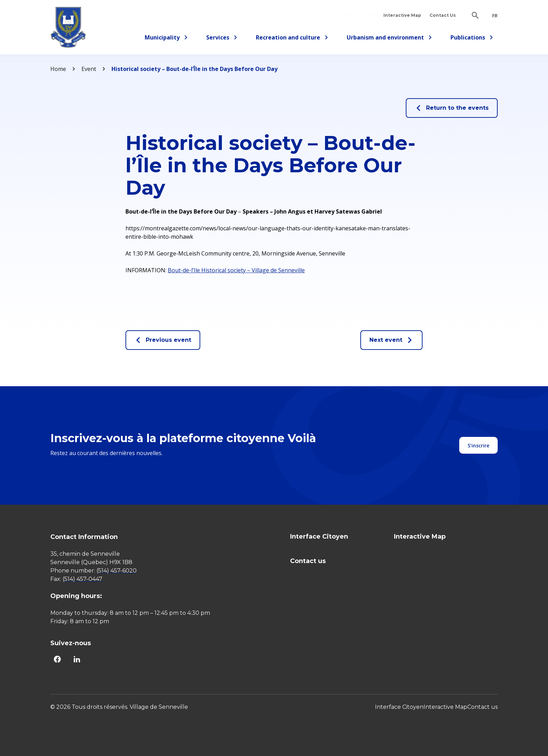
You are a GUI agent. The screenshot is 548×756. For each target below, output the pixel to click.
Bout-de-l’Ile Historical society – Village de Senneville (236, 270)
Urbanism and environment (390, 39)
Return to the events (452, 108)
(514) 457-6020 (117, 571)
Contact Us (443, 15)
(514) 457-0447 (82, 579)
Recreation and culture (292, 39)
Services (224, 39)
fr (495, 16)
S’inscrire (478, 445)
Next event (391, 340)
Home (58, 69)
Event (89, 69)
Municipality (166, 39)
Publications (472, 39)
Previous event (163, 340)
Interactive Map (402, 15)
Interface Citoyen (362, 15)
